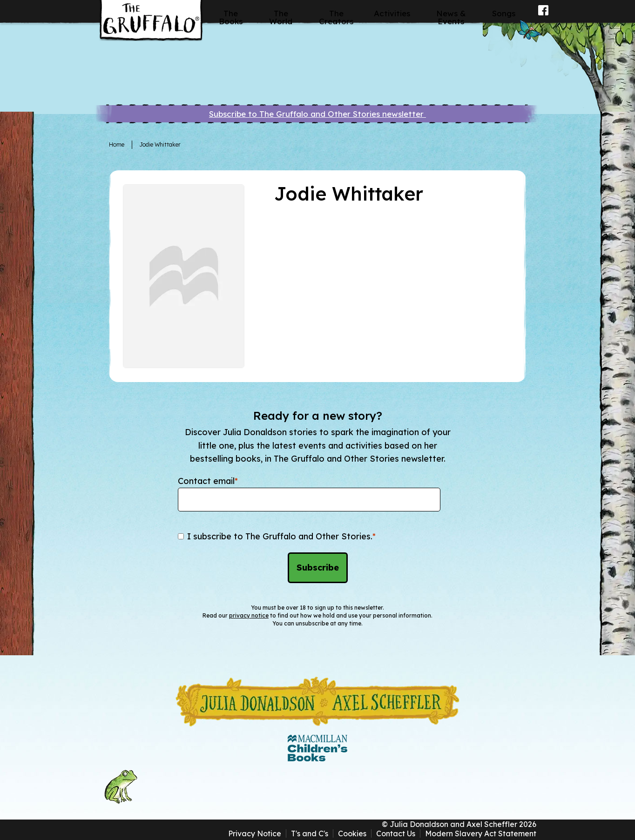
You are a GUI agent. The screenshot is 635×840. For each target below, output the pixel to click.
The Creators (336, 17)
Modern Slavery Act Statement (481, 833)
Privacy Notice (255, 833)
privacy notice (249, 615)
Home (117, 144)
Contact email (208, 481)
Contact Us (396, 833)
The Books (231, 17)
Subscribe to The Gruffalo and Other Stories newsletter (317, 114)
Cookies (352, 833)
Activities (392, 13)
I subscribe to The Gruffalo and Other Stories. (281, 536)
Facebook (544, 16)
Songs (504, 13)
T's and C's (310, 833)
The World (281, 17)
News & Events (451, 17)
